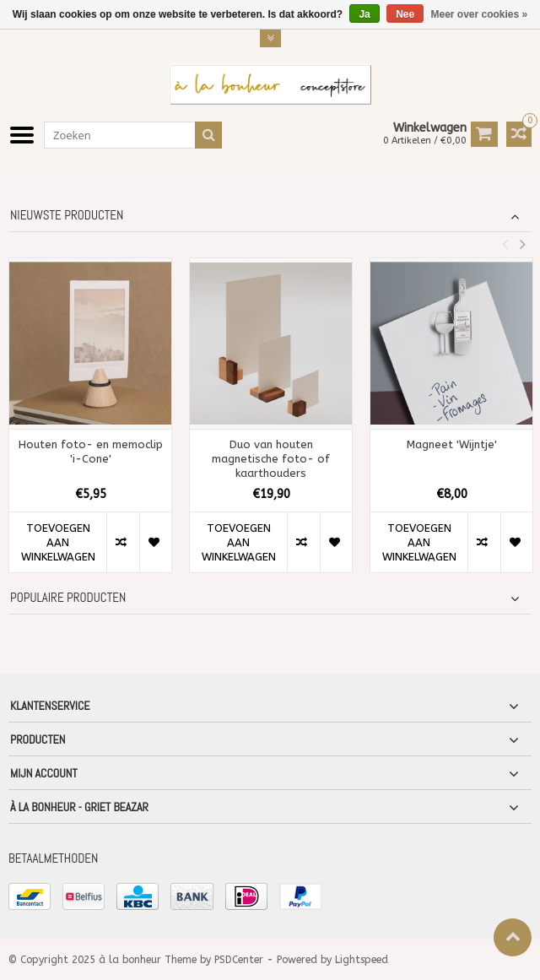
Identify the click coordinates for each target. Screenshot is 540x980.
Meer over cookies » (480, 14)
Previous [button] (505, 244)
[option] (90, 424)
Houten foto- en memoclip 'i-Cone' (91, 452)
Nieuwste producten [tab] (67, 215)
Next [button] (522, 244)
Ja (364, 14)
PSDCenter (239, 960)
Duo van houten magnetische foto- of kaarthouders (271, 459)
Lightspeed (362, 960)
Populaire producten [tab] (68, 598)
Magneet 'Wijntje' (452, 444)
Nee (405, 14)
